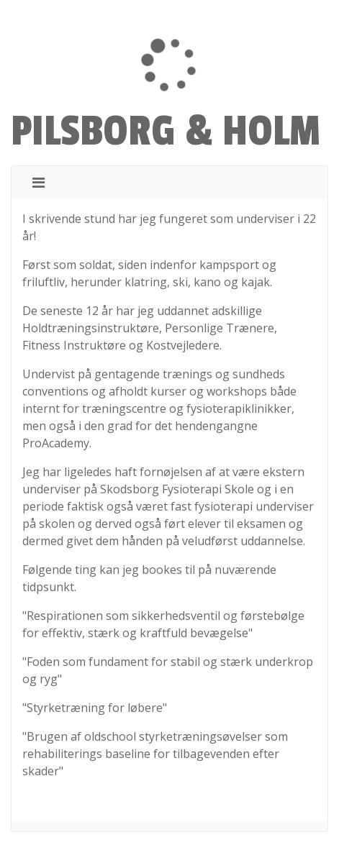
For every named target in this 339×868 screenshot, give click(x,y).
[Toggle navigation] (39, 183)
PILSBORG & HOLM (166, 132)
